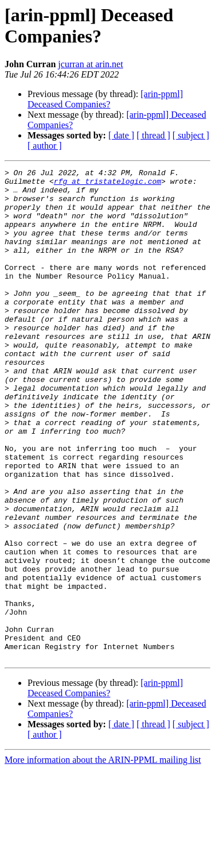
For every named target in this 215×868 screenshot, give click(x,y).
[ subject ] (191, 135)
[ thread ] (153, 135)
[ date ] (121, 135)
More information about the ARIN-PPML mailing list (103, 858)
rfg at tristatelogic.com (107, 184)
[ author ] (45, 146)
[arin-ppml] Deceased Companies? (105, 99)
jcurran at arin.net (90, 64)
